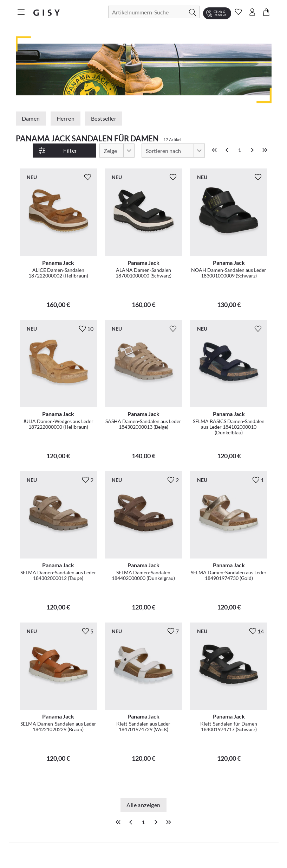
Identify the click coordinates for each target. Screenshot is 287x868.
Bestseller (104, 118)
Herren (66, 118)
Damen (31, 118)
